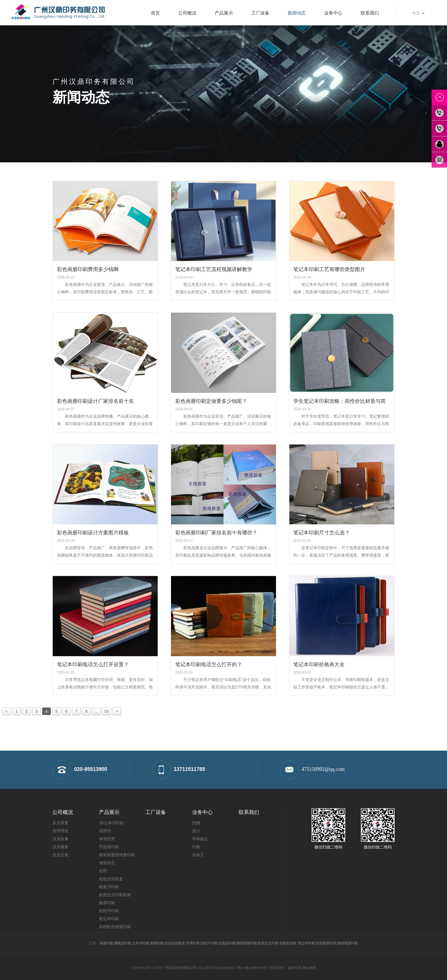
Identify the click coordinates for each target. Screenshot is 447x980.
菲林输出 (200, 839)
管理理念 (60, 831)
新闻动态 (297, 13)
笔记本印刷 (109, 919)
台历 (103, 871)
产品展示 (224, 13)
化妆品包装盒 (111, 879)
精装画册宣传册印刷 (117, 855)
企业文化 (60, 855)
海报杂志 (107, 863)
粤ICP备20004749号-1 (253, 968)
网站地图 (309, 968)
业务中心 (333, 13)
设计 (196, 831)
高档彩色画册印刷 (115, 927)
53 (107, 711)
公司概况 (187, 13)
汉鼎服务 (60, 847)
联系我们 (370, 13)
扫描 (196, 823)
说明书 (105, 831)
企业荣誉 (60, 823)
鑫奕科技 (295, 968)
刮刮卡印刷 (109, 911)
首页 (155, 13)
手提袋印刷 (109, 847)
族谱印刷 (107, 903)
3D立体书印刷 (111, 823)
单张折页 (107, 839)
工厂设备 (260, 13)
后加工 (198, 855)
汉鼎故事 (60, 839)
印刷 (196, 847)
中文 (418, 13)
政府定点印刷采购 (115, 895)
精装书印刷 (109, 887)
